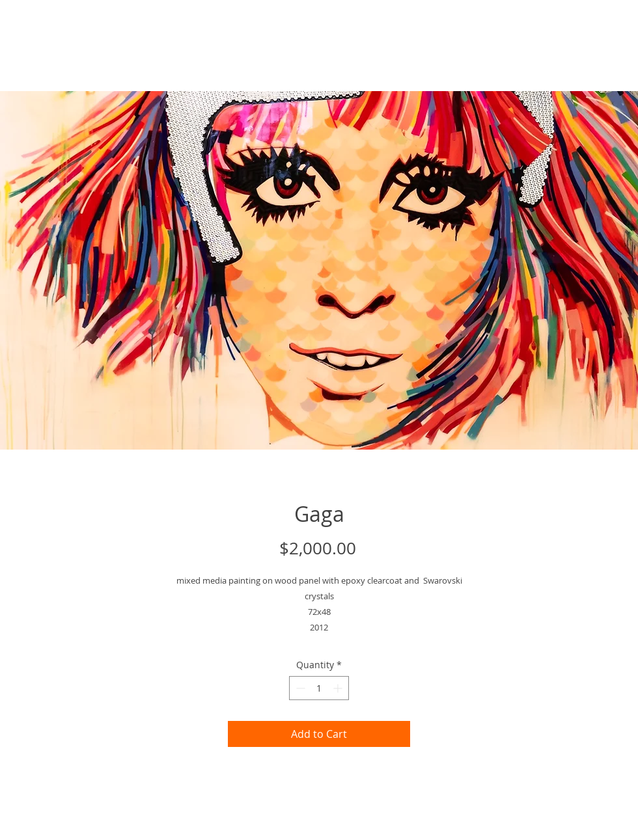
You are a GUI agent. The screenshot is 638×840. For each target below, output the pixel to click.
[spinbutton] (319, 688)
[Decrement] (299, 688)
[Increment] (339, 688)
